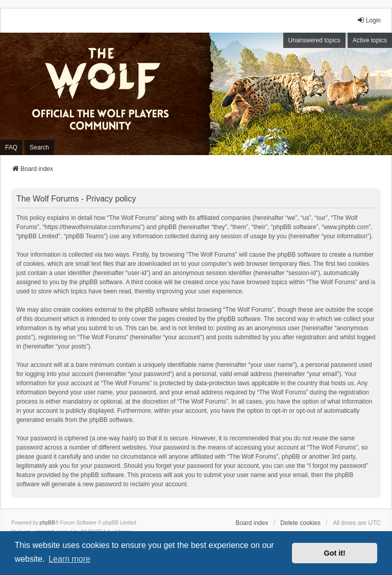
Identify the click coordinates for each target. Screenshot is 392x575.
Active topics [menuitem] (370, 40)
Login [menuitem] (369, 20)
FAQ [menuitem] (11, 147)
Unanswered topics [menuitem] (314, 40)
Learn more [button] (69, 559)
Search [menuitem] (39, 147)
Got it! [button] (335, 553)
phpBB (47, 523)
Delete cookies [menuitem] (300, 523)
